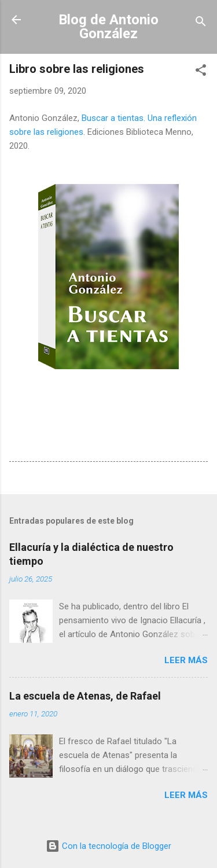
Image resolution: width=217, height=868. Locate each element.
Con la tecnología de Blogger (108, 846)
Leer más (186, 660)
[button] (201, 72)
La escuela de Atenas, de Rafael (85, 696)
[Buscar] (201, 23)
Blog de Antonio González (108, 27)
